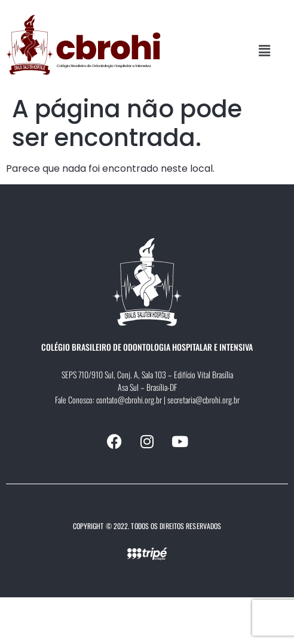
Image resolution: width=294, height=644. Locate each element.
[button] (265, 51)
